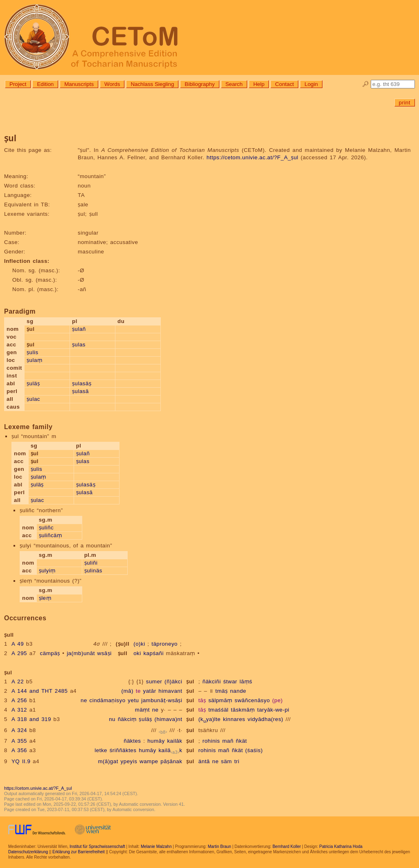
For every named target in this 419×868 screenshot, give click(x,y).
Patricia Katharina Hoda (341, 847)
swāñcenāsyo (252, 700)
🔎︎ (366, 84)
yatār (150, 691)
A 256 (19, 700)
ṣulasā (80, 391)
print (405, 103)
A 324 (19, 730)
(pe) (277, 700)
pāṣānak (171, 761)
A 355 (19, 741)
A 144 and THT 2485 (40, 691)
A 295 (19, 653)
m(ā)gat (108, 761)
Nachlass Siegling (152, 84)
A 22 (18, 682)
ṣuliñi (91, 563)
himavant (170, 691)
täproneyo (164, 644)
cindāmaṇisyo (108, 700)
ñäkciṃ (127, 719)
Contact (284, 84)
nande (238, 691)
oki (137, 653)
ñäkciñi (212, 682)
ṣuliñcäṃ (51, 535)
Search (234, 84)
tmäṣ (221, 691)
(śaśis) (254, 750)
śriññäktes (123, 750)
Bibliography (199, 84)
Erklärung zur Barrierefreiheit (79, 852)
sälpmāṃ (220, 700)
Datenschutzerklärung (28, 852)
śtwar (230, 682)
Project (18, 84)
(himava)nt (168, 719)
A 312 (19, 710)
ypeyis (129, 761)
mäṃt (142, 710)
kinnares (234, 719)
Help (259, 84)
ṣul (190, 682)
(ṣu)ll (123, 644)
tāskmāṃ (243, 710)
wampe (149, 761)
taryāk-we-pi (273, 710)
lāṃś (246, 682)
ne (84, 700)
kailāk (175, 741)
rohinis (211, 741)
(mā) (127, 691)
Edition (45, 84)
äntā (204, 761)
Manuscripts (79, 84)
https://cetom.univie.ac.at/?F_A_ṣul (252, 157)
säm (226, 761)
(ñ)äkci (173, 682)
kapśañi (153, 653)
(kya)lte (209, 719)
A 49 (18, 644)
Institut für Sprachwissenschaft (97, 847)
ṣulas (79, 345)
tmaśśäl (218, 710)
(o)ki (139, 644)
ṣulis (33, 352)
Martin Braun (220, 847)
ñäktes (132, 741)
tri (237, 761)
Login (311, 84)
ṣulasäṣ (82, 383)
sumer (154, 682)
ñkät (241, 741)
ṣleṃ (45, 598)
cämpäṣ (50, 653)
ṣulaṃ (34, 360)
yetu (133, 700)
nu (112, 719)
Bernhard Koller (287, 847)
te (138, 691)
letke (101, 750)
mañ (228, 741)
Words (112, 84)
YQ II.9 (21, 761)
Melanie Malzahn (156, 847)
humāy (156, 741)
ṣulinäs (93, 571)
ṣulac (33, 399)
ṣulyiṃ (47, 571)
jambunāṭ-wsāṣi (162, 700)
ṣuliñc (46, 528)
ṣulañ (79, 329)
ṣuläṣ (33, 383)
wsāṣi (105, 653)
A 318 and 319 (31, 719)
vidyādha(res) (265, 719)
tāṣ (202, 700)
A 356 (19, 750)
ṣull (123, 653)
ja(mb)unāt (81, 653)
